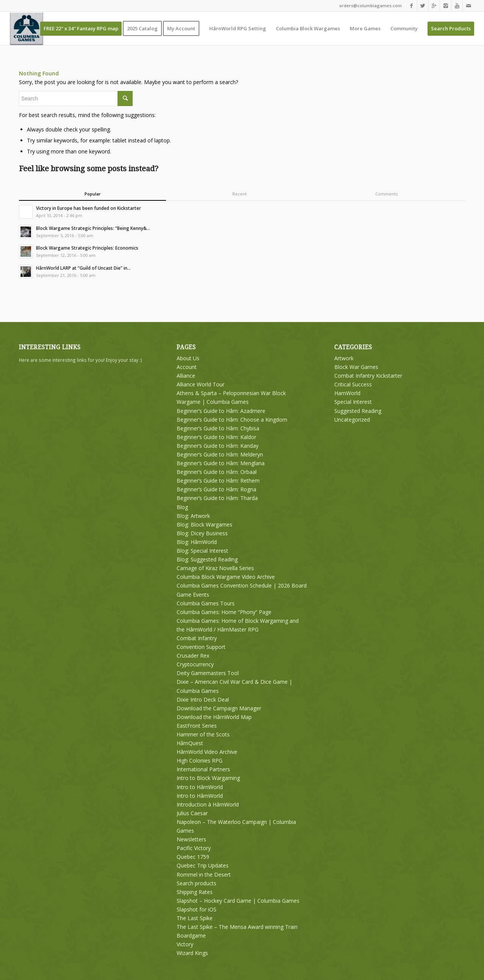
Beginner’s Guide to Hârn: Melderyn (220, 454)
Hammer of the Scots (203, 734)
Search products (197, 883)
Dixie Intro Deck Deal (203, 699)
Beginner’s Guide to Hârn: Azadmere (221, 411)
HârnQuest (190, 743)
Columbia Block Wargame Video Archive (226, 577)
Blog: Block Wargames (204, 524)
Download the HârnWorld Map (214, 717)
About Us (188, 358)
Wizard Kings (192, 953)
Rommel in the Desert (204, 874)
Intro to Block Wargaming (208, 778)
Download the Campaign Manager (219, 708)
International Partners (203, 769)
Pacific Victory (194, 848)
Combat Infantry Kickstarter (368, 376)
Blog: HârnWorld (197, 542)
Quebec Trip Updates (203, 865)
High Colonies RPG (200, 760)
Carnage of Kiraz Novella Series (215, 568)
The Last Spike (195, 918)
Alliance (186, 376)
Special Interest (353, 402)
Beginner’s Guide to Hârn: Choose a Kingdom (232, 420)
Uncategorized (352, 420)
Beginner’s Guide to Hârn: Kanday (218, 446)
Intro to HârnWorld (200, 787)
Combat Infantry (197, 638)
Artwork (344, 358)
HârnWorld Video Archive (207, 752)
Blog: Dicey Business (202, 533)
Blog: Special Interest (202, 551)
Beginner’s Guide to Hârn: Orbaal (217, 472)
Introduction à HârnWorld (208, 804)
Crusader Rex (193, 656)
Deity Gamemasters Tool (208, 673)
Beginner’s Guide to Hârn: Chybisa (218, 428)
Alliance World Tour (200, 384)
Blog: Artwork (193, 516)
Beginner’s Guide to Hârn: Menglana (221, 463)
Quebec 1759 (193, 857)
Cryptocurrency (195, 664)
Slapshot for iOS (197, 909)
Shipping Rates (195, 892)
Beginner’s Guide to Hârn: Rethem (218, 481)
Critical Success (353, 384)
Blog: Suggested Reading (207, 559)
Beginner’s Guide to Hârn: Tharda (217, 498)
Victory (185, 944)
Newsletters (191, 839)
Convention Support (201, 647)
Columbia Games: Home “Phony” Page (224, 612)
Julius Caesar (192, 813)
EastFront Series (197, 726)
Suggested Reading (358, 411)
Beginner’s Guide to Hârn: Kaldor (216, 437)
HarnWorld (347, 393)
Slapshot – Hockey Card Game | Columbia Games (238, 901)
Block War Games (356, 367)
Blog (182, 507)
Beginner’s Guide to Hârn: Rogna (216, 489)
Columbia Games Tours (206, 603)
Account (187, 367)
